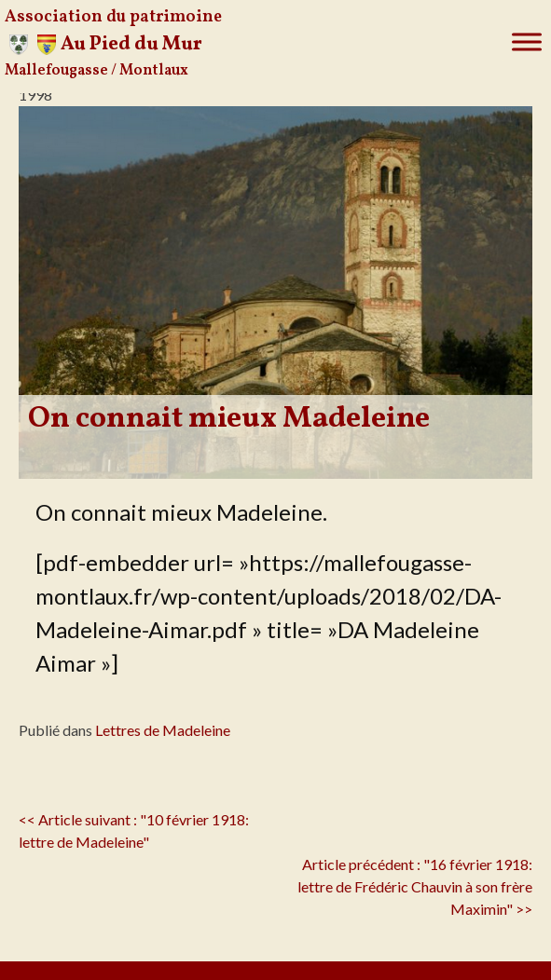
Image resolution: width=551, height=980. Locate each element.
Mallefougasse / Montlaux (96, 71)
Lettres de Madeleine (163, 730)
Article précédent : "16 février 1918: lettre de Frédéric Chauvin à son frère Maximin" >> (415, 886)
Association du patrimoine (113, 17)
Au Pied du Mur (131, 44)
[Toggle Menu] (527, 41)
